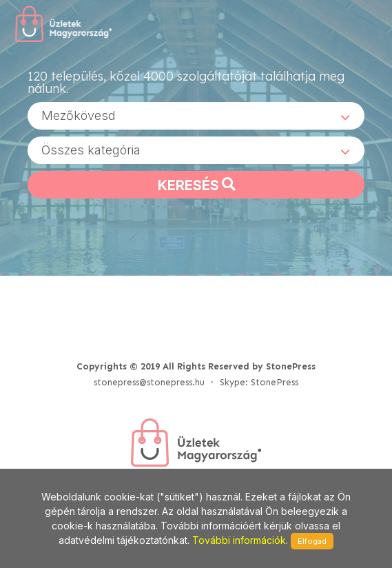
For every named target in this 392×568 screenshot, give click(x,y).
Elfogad (312, 541)
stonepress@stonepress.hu (149, 382)
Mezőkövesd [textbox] (79, 115)
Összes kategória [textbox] (91, 150)
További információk (239, 540)
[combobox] (196, 116)
